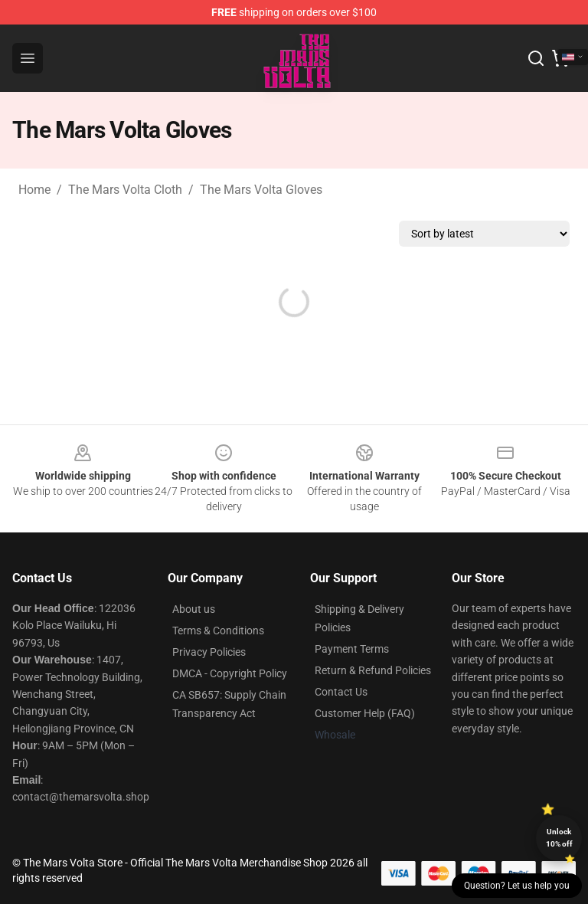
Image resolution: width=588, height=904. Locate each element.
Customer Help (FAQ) (365, 713)
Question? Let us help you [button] (517, 886)
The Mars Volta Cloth (125, 190)
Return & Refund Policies (373, 670)
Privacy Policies (209, 652)
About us (194, 609)
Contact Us (341, 692)
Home (34, 190)
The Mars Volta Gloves (261, 190)
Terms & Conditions (218, 631)
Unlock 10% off (559, 838)
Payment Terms (352, 649)
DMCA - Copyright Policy (230, 673)
